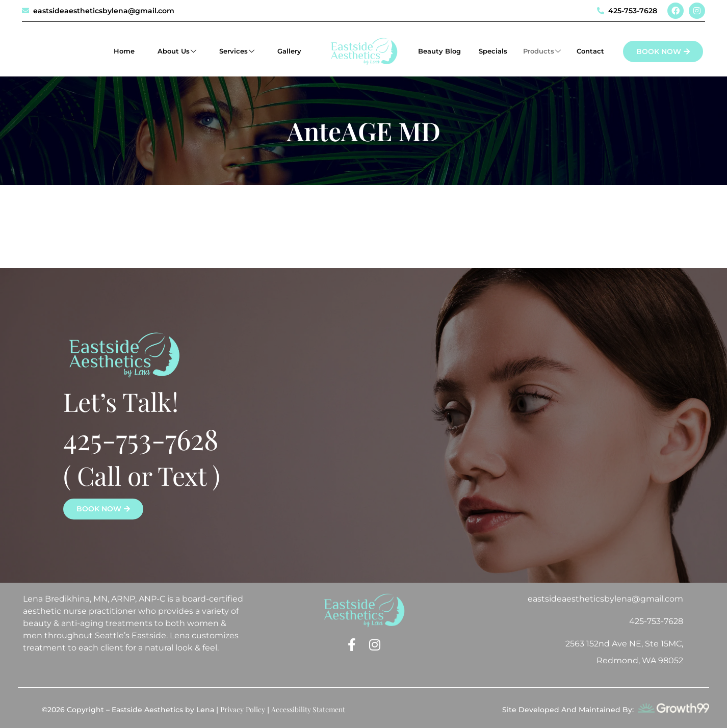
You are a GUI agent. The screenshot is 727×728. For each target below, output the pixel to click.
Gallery (289, 51)
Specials (493, 51)
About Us (177, 51)
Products (542, 51)
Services (237, 51)
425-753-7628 (141, 438)
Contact (590, 51)
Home (124, 51)
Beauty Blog (440, 51)
